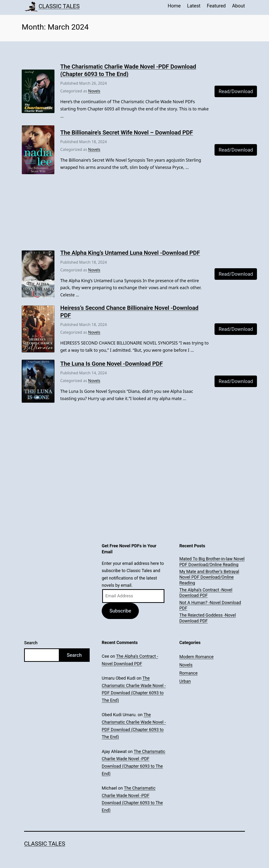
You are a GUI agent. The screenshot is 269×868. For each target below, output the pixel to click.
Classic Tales (59, 6)
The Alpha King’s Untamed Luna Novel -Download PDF (130, 253)
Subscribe (120, 611)
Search (31, 643)
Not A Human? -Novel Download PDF (210, 605)
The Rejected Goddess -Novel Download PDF (208, 618)
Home (174, 6)
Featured (216, 6)
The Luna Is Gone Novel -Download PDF (112, 364)
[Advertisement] (134, 214)
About (239, 6)
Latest (194, 6)
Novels (94, 91)
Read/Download (236, 91)
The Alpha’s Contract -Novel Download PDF (206, 593)
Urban (185, 681)
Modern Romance (196, 657)
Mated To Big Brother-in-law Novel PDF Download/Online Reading (212, 562)
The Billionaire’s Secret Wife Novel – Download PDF (127, 133)
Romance (188, 673)
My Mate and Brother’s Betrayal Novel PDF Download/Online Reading (209, 577)
